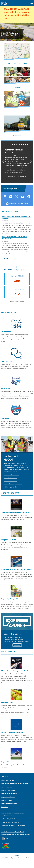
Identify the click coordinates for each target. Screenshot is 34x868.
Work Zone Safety (7, 703)
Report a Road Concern (8, 780)
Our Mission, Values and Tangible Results (13, 832)
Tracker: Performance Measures (12, 732)
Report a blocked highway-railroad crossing (15, 784)
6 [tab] (20, 145)
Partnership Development (11, 475)
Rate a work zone (7, 787)
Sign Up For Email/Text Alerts (19, 203)
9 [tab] (25, 145)
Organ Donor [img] (7, 843)
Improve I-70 (5, 389)
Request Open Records (8, 797)
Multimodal (17, 136)
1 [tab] (10, 145)
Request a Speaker (7, 800)
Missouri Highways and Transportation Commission (16, 834)
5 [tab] (18, 145)
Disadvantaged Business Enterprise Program (16, 569)
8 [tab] (24, 145)
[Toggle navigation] (32, 3)
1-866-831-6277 (6, 825)
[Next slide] (31, 161)
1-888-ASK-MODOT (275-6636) (10, 822)
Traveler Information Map (17, 63)
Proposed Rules (6, 762)
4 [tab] (16, 145)
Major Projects (6, 332)
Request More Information (9, 794)
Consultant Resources (10, 481)
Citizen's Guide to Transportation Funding (15, 671)
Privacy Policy (17, 861)
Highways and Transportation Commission (16, 512)
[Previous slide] (3, 161)
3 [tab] (14, 145)
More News (6, 259)
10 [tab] (27, 145)
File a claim (5, 807)
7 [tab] (22, 145)
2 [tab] (12, 145)
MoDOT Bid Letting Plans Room (13, 484)
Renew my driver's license (9, 804)
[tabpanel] (17, 161)
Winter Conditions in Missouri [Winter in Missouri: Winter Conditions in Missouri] (17, 176)
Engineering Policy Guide (10, 599)
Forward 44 (5, 418)
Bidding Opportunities (10, 487)
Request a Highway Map (9, 790)
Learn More (17, 645)
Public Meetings (6, 361)
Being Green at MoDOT (9, 540)
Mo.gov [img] (6, 838)
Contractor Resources (10, 478)
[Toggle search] (27, 3)
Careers (17, 87)
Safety (17, 111)
